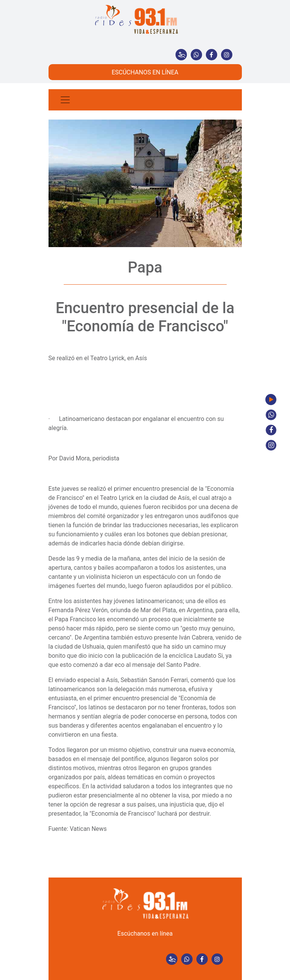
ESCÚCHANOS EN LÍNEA (145, 72)
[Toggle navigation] (65, 100)
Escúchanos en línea (145, 934)
